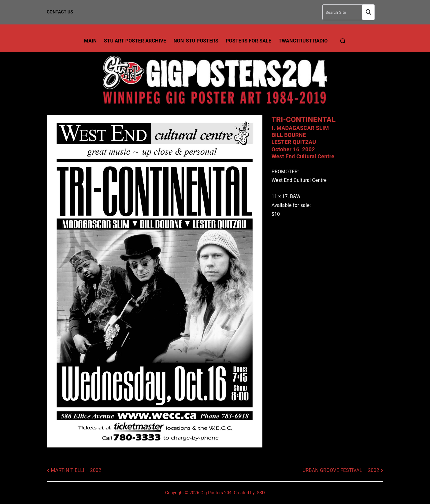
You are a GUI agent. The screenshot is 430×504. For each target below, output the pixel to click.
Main (91, 41)
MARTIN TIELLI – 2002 (76, 470)
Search (368, 12)
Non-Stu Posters (196, 41)
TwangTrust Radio (303, 41)
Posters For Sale (248, 41)
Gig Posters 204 (216, 493)
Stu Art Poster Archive (135, 41)
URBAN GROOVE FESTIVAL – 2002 (341, 470)
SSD (261, 493)
